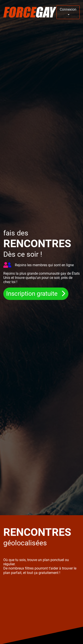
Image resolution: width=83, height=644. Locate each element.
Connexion (68, 9)
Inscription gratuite (33, 294)
